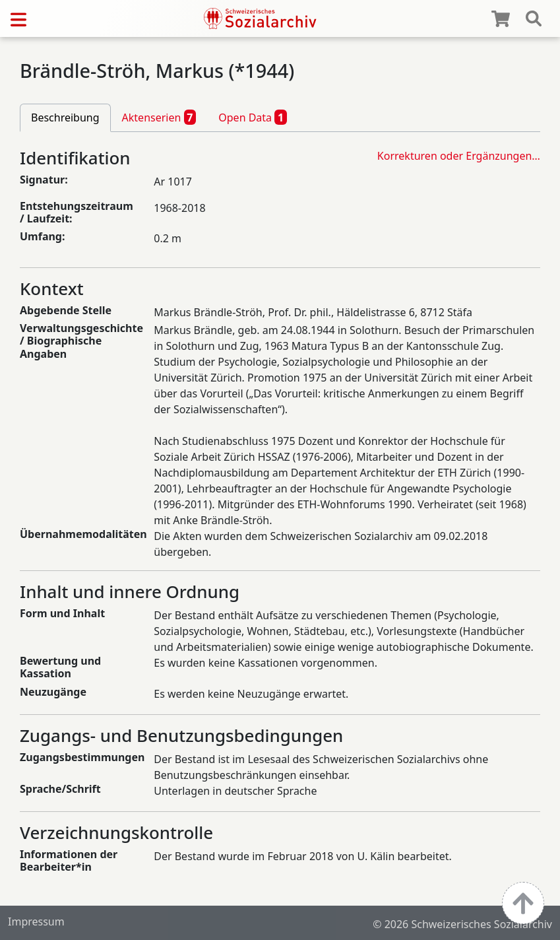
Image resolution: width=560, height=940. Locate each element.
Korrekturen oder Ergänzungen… (459, 156)
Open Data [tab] (253, 117)
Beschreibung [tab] (65, 117)
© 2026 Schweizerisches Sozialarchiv (462, 924)
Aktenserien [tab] (159, 117)
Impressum (36, 922)
